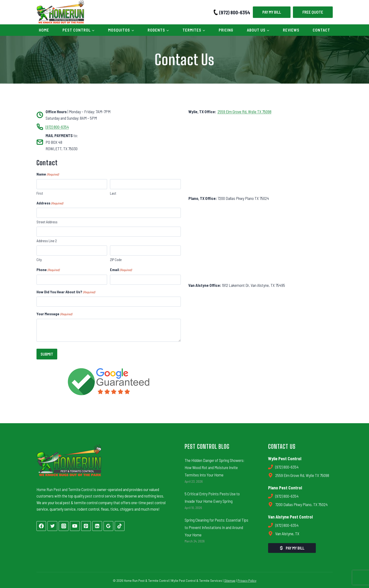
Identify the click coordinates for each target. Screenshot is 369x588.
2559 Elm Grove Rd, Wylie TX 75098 (244, 112)
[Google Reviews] (108, 525)
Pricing (226, 30)
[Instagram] (64, 525)
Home (44, 30)
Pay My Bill (272, 12)
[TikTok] (120, 525)
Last (113, 193)
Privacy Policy (247, 580)
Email (121, 270)
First (40, 193)
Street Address (47, 222)
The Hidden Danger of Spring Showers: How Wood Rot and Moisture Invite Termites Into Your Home (214, 467)
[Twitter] (52, 525)
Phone (48, 270)
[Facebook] (41, 525)
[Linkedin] (97, 525)
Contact (321, 30)
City (39, 260)
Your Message (54, 314)
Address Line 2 (47, 241)
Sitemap (230, 580)
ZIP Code (116, 260)
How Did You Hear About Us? (66, 292)
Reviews (291, 30)
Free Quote (313, 12)
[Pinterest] (86, 525)
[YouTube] (75, 525)
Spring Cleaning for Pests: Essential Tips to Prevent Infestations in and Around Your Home (216, 527)
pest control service (101, 495)
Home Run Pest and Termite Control (65, 488)
